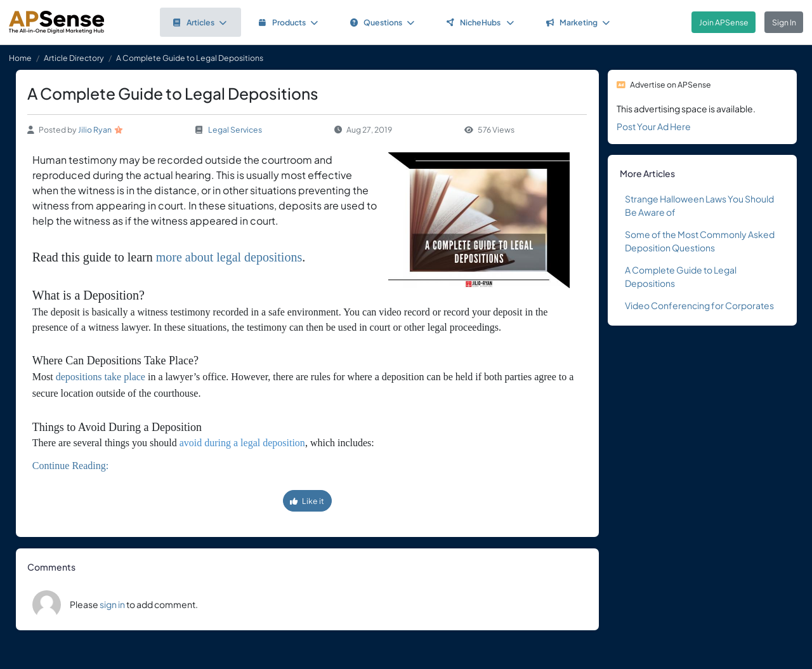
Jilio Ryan (95, 129)
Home (20, 58)
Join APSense (724, 22)
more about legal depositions (229, 257)
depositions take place (101, 377)
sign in (112, 604)
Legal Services (235, 129)
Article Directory (74, 58)
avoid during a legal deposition (242, 443)
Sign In (784, 22)
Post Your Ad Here (654, 126)
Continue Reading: (70, 466)
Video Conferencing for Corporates (699, 305)
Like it (307, 501)
